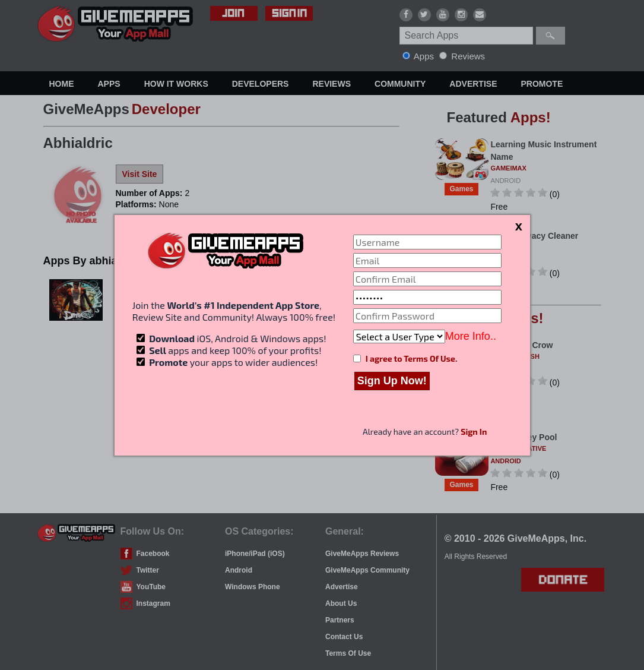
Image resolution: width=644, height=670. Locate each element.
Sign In (474, 432)
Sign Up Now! (392, 381)
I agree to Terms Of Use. (411, 358)
